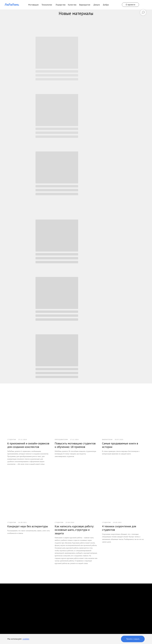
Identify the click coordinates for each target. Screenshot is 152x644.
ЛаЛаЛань (12, 5)
